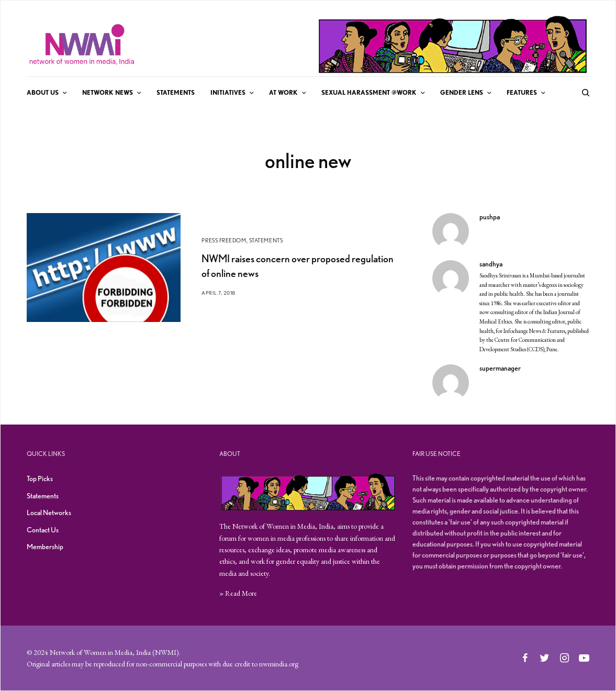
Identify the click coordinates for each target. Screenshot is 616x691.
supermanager (500, 368)
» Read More (238, 593)
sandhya (491, 264)
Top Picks (40, 478)
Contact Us (43, 530)
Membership (45, 547)
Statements (266, 240)
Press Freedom (224, 240)
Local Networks (49, 512)
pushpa (490, 217)
